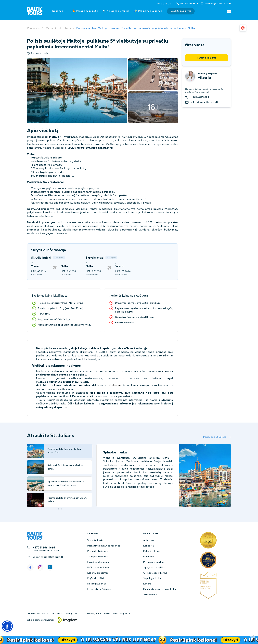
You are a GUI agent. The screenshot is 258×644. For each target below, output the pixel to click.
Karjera (147, 584)
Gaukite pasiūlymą (181, 11)
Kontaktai (149, 546)
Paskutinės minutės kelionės (104, 546)
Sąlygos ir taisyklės (154, 568)
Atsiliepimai (150, 595)
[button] (7, 626)
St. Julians (65, 28)
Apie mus (149, 541)
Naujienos (149, 557)
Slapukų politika (152, 578)
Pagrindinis (34, 28)
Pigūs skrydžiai (96, 578)
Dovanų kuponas (97, 584)
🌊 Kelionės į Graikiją (116, 11)
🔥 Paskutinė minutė (85, 11)
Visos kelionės (96, 541)
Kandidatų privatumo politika (160, 589)
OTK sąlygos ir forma (155, 573)
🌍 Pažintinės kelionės (148, 11)
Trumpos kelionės (98, 557)
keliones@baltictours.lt (48, 557)
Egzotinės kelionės (98, 562)
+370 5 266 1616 (44, 548)
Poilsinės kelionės (98, 551)
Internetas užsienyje (99, 589)
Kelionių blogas (152, 551)
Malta (49, 28)
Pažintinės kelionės (98, 568)
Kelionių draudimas (98, 573)
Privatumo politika (154, 562)
